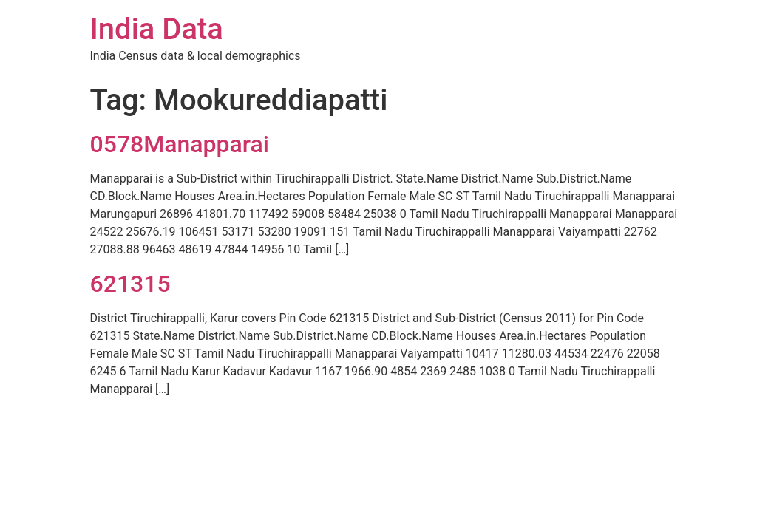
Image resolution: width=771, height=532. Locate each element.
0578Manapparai (180, 144)
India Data (157, 29)
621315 (130, 284)
